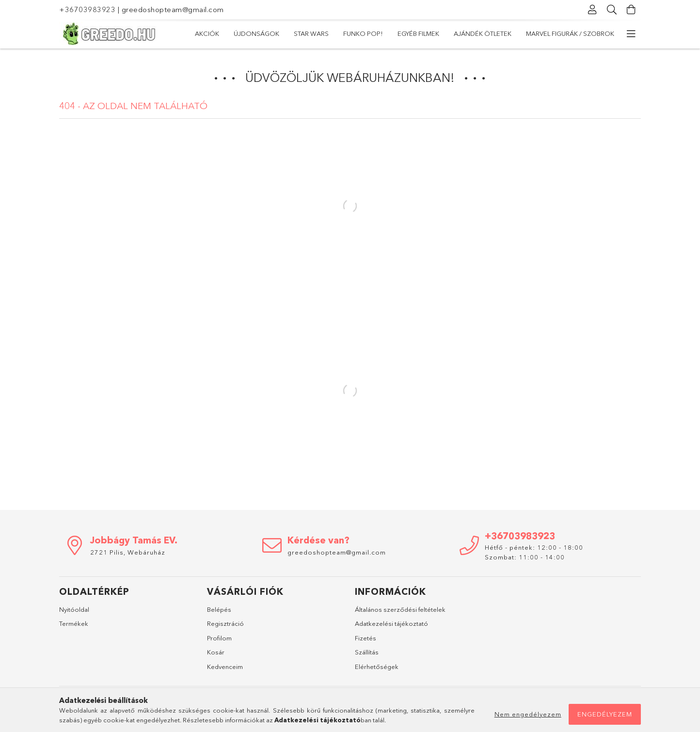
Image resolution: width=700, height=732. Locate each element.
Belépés (219, 609)
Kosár (216, 652)
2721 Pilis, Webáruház (128, 552)
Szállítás (367, 652)
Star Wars (311, 33)
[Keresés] (612, 10)
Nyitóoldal (74, 609)
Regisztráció (225, 623)
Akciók (207, 33)
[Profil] (592, 10)
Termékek (74, 623)
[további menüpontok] (631, 34)
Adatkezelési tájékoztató (391, 623)
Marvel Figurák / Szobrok (570, 33)
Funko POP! (363, 33)
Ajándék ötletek (483, 33)
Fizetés (366, 638)
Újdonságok (256, 33)
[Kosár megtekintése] (631, 10)
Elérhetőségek (377, 667)
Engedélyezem (605, 714)
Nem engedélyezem (528, 714)
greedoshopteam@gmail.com (173, 9)
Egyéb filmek (418, 33)
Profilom (219, 638)
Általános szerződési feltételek (400, 609)
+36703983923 (87, 9)
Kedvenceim (225, 667)
